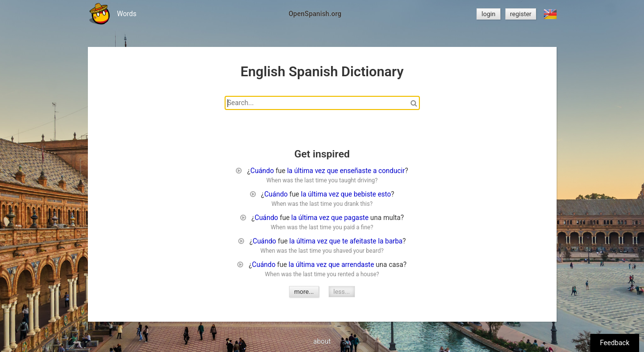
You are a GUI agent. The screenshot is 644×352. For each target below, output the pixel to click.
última (303, 171)
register (521, 14)
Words (127, 14)
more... (304, 292)
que (332, 171)
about (322, 341)
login (488, 14)
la (290, 171)
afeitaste (363, 241)
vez (320, 171)
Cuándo (262, 171)
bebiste (365, 194)
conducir (392, 171)
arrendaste (358, 264)
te (345, 241)
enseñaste (355, 171)
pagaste (356, 218)
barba (394, 241)
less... (342, 292)
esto (384, 194)
